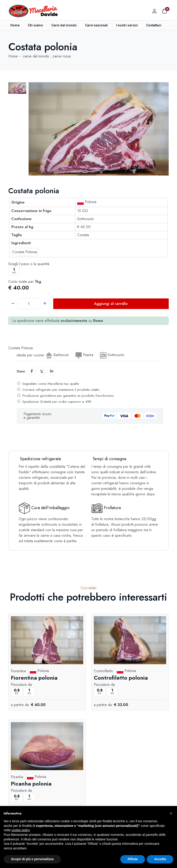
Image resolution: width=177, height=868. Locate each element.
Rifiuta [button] (133, 859)
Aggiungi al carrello (111, 304)
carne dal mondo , (38, 56)
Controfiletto (103, 671)
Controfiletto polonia (121, 677)
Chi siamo (35, 25)
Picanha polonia (31, 784)
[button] (171, 813)
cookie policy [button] (20, 830)
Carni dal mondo (64, 25)
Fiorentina (18, 671)
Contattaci (154, 25)
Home (15, 25)
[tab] (17, 88)
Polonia (87, 202)
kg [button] (14, 271)
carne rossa (62, 56)
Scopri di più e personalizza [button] (32, 859)
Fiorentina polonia (34, 677)
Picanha (17, 777)
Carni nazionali (96, 25)
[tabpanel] (99, 129)
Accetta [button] (160, 859)
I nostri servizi (127, 25)
